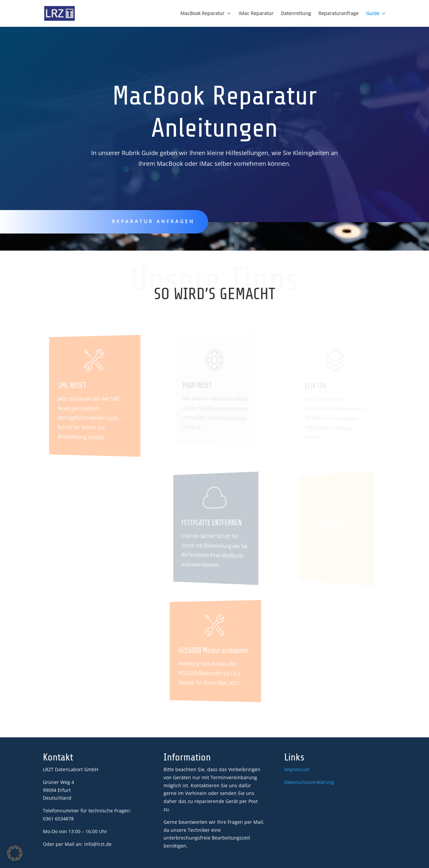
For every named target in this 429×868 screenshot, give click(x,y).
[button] (15, 853)
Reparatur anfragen (153, 221)
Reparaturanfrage (339, 14)
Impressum (297, 769)
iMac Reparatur (256, 14)
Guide (373, 14)
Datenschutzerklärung (309, 782)
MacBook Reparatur (202, 14)
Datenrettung (296, 14)
